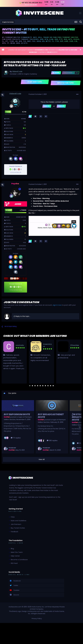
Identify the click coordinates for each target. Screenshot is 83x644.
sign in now (57, 306)
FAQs (13, 518)
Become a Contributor (19, 560)
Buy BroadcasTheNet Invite (51, 417)
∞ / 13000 (23, 211)
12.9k (24, 221)
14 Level (8, 211)
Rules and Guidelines (19, 521)
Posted (38, 95)
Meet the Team (17, 553)
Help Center (15, 557)
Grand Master (21, 218)
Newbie (24, 119)
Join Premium (16, 525)
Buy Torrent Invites (18, 529)
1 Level (8, 113)
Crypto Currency (30, 75)
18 (24, 129)
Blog (12, 549)
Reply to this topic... (22, 317)
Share (56, 73)
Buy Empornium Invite (17, 415)
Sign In (47, 107)
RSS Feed (14, 564)
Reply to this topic (66, 84)
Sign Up (61, 107)
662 (24, 227)
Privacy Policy (37, 619)
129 (25, 123)
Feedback (14, 532)
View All (42, 460)
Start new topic (35, 83)
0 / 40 (24, 113)
